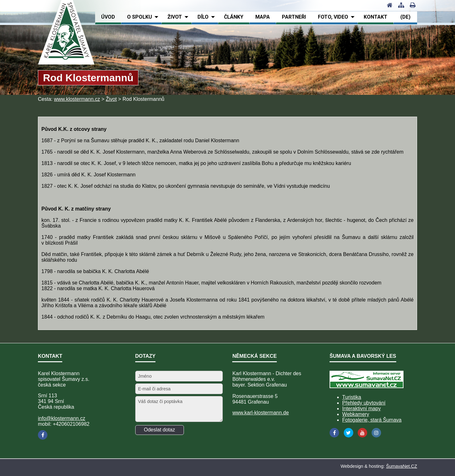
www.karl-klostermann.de (261, 413)
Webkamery (356, 414)
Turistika (352, 397)
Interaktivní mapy (361, 409)
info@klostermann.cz (62, 418)
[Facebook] (43, 435)
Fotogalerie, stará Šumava (372, 420)
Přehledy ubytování (364, 403)
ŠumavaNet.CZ (402, 466)
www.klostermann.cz (77, 99)
